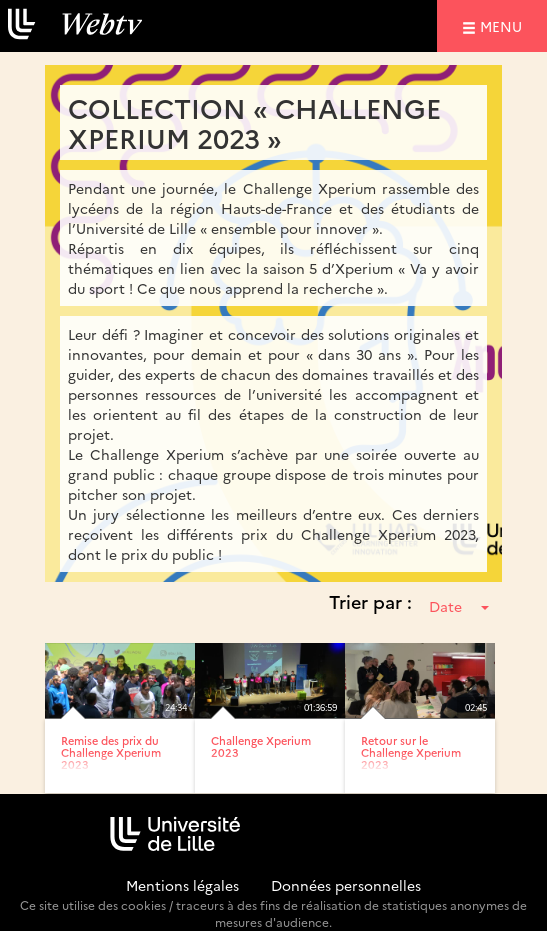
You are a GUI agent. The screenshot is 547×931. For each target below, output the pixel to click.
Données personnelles (346, 885)
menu (504, 25)
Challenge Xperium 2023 (261, 746)
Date (459, 606)
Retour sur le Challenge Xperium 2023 (411, 752)
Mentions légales (182, 885)
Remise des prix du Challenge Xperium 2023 (111, 752)
